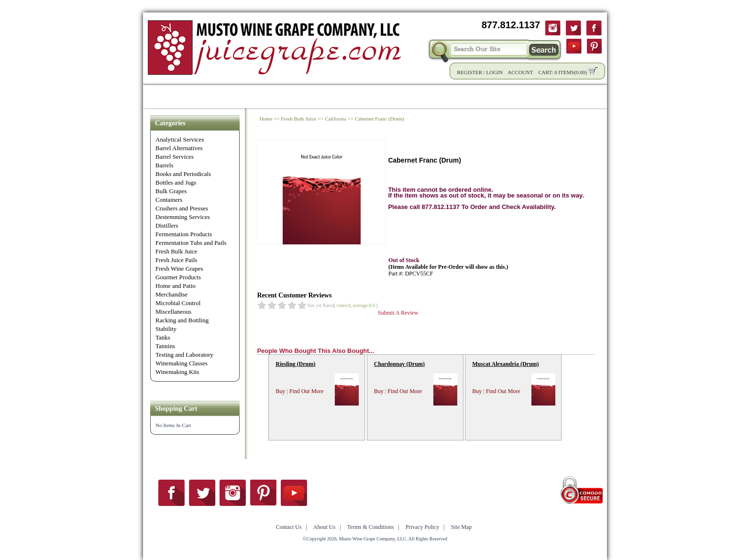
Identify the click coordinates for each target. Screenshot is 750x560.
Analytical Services (180, 139)
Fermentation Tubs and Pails (191, 243)
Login (495, 72)
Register (469, 72)
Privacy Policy (422, 527)
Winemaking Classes (182, 363)
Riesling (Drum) (295, 364)
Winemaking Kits (177, 372)
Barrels (165, 165)
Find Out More (307, 391)
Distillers (167, 225)
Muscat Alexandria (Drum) (505, 364)
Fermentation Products (184, 234)
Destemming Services (183, 217)
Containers (169, 200)
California (336, 119)
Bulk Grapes (171, 191)
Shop (192, 96)
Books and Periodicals (183, 174)
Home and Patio (176, 286)
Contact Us (558, 96)
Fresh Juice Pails (176, 260)
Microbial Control (178, 303)
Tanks (163, 337)
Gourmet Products (178, 277)
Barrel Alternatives (179, 148)
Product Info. (238, 96)
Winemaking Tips (447, 96)
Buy (280, 391)
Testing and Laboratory (184, 355)
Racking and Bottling (182, 320)
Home (160, 96)
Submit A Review (398, 313)
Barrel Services (175, 157)
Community (383, 96)
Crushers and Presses (182, 208)
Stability (166, 329)
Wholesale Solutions (311, 96)
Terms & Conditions (371, 527)
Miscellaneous (173, 312)
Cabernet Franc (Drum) (380, 119)
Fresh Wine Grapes (179, 269)
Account (520, 72)
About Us (508, 96)
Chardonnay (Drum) (399, 364)
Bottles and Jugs (176, 182)
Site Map (462, 527)
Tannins (165, 346)
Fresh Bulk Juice (176, 251)
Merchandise (171, 294)
